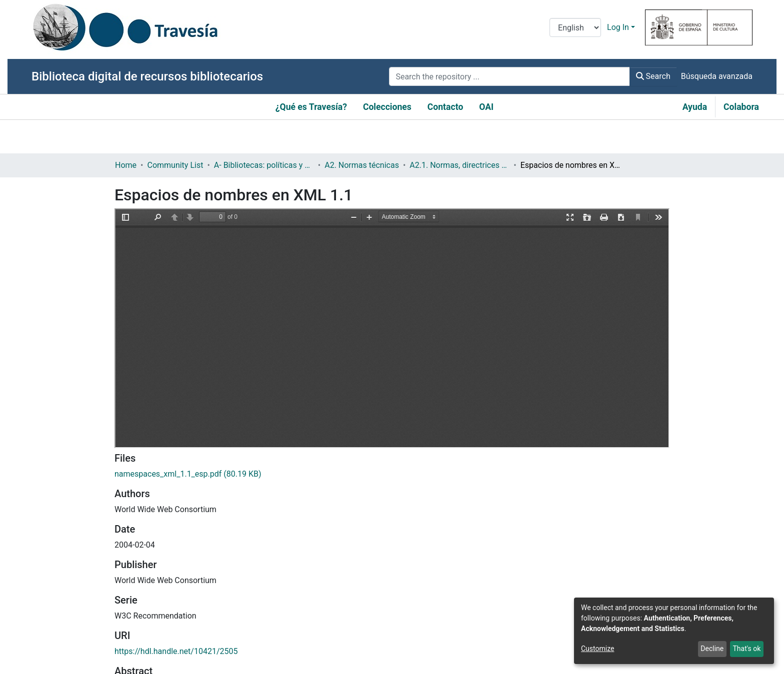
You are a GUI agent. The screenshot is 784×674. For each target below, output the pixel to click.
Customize (597, 649)
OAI (486, 107)
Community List (175, 165)
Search (653, 76)
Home (126, 165)
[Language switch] (575, 27)
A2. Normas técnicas (362, 165)
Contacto (445, 107)
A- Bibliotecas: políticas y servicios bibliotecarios (264, 165)
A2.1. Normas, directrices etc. (459, 165)
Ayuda (695, 107)
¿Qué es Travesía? (311, 107)
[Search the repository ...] (509, 76)
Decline (712, 649)
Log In (618, 27)
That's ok (746, 649)
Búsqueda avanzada (717, 76)
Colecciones (387, 107)
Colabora (741, 107)
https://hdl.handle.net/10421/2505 (176, 651)
